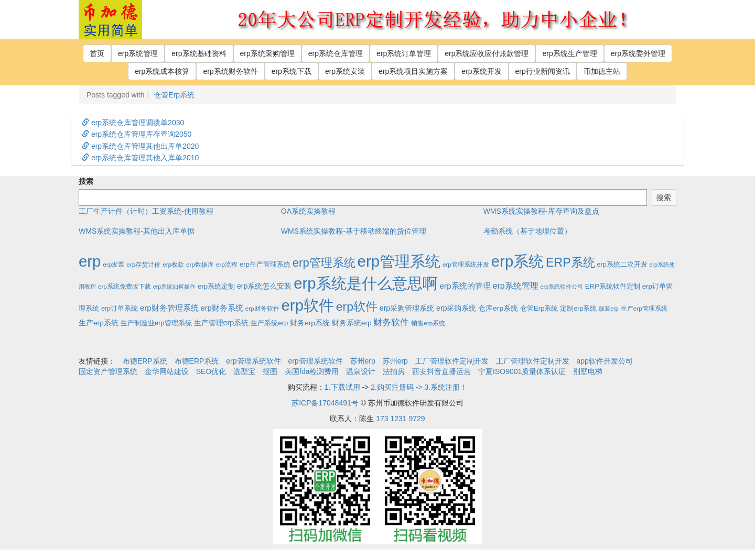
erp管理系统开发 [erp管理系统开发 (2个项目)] (466, 264)
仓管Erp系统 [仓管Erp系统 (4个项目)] (539, 308)
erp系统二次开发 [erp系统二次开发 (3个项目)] (622, 265)
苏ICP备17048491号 (325, 403)
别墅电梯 (588, 371)
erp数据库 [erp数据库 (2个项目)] (200, 264)
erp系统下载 (292, 71)
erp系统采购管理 (267, 53)
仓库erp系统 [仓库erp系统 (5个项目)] (498, 308)
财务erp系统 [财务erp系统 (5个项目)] (310, 323)
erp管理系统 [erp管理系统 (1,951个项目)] (399, 261)
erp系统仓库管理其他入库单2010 (140, 158)
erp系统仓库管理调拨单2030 (133, 123)
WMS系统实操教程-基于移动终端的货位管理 (354, 231)
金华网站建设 (167, 371)
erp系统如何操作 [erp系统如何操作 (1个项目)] (174, 287)
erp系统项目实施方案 (413, 71)
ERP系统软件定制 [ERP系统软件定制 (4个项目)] (613, 286)
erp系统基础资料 (199, 53)
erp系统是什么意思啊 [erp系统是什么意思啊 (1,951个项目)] (365, 283)
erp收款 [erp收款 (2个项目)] (173, 264)
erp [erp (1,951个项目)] (90, 261)
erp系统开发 (481, 71)
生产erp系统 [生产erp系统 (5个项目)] (99, 323)
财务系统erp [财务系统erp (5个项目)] (352, 323)
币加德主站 (602, 71)
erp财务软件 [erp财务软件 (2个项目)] (262, 308)
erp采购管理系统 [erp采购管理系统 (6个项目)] (407, 308)
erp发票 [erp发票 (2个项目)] (114, 264)
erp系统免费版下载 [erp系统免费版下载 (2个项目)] (125, 286)
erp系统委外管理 (638, 53)
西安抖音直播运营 (441, 371)
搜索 (86, 181)
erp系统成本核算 (162, 71)
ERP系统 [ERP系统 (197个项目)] (570, 262)
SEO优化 (211, 371)
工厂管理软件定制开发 (452, 361)
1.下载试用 (342, 387)
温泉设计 (361, 371)
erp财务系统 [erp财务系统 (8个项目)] (222, 308)
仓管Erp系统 (174, 95)
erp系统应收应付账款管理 (487, 53)
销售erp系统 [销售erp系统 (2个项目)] (428, 323)
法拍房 (394, 371)
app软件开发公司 (605, 361)
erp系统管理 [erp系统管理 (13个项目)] (516, 286)
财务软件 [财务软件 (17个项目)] (391, 322)
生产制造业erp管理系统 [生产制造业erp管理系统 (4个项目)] (156, 323)
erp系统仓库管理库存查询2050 (137, 134)
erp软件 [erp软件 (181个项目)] (357, 306)
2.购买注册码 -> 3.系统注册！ (419, 387)
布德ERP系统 (145, 361)
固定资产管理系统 (108, 371)
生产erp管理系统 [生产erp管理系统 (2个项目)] (644, 308)
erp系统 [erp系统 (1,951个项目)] (517, 261)
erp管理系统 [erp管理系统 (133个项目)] (324, 263)
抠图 (270, 371)
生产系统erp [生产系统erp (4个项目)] (269, 323)
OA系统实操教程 (308, 211)
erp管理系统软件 (253, 361)
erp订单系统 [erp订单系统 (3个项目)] (120, 309)
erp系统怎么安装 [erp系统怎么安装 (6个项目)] (264, 286)
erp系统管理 (138, 53)
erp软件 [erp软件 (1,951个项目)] (308, 305)
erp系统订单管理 (404, 53)
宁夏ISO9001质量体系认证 (522, 371)
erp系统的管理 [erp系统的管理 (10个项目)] (465, 286)
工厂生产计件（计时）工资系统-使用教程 (146, 211)
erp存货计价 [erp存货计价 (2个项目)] (143, 264)
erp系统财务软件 (230, 71)
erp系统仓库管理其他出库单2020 (140, 146)
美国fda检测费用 (312, 371)
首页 (97, 53)
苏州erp (363, 361)
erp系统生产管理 (569, 53)
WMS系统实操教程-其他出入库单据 (137, 231)
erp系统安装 (345, 71)
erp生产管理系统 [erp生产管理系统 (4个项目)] (265, 264)
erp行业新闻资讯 (543, 71)
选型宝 (244, 371)
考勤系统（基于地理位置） (527, 231)
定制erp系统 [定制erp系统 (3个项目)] (578, 309)
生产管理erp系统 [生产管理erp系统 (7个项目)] (222, 323)
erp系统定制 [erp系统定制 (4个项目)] (216, 286)
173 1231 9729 (400, 419)
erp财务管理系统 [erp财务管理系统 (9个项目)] (169, 308)
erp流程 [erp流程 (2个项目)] (227, 264)
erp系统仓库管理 (336, 53)
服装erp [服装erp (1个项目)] (608, 309)
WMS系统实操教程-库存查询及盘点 (541, 211)
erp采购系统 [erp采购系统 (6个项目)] (456, 308)
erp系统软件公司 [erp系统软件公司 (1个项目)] (562, 287)
